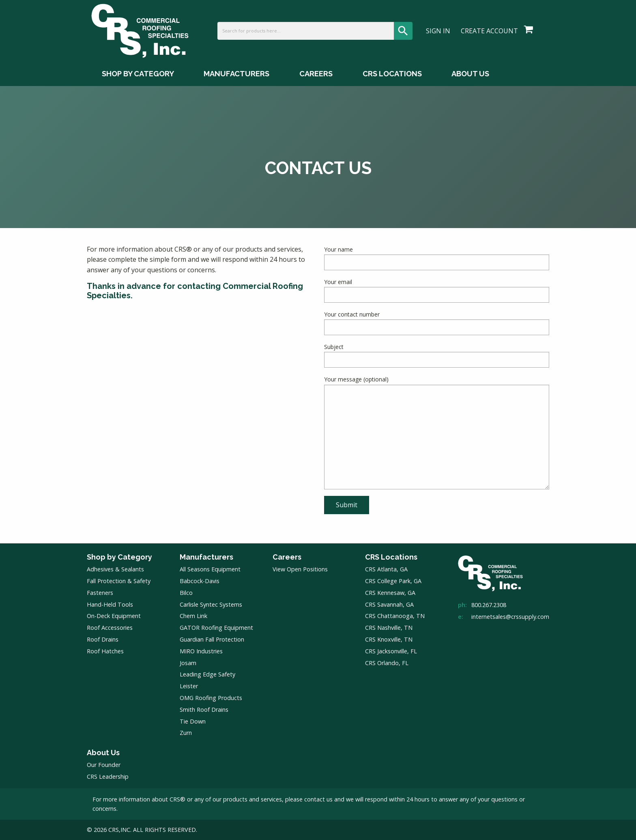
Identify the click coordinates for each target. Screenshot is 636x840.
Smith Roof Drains (204, 710)
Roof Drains (103, 639)
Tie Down (193, 721)
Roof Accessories (110, 628)
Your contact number (437, 323)
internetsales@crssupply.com (510, 617)
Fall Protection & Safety (119, 581)
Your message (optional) (437, 432)
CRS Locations (391, 557)
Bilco (186, 593)
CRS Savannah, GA (389, 604)
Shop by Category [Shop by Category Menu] (138, 74)
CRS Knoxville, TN (389, 639)
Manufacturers (206, 557)
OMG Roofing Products (211, 698)
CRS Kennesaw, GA (390, 593)
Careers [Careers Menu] (316, 74)
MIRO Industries (201, 651)
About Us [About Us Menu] (470, 74)
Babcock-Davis (200, 581)
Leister (189, 686)
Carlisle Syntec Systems (211, 604)
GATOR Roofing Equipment (216, 628)
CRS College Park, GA (393, 581)
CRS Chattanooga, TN (395, 616)
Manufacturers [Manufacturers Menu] (236, 74)
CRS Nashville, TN (389, 628)
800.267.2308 (489, 605)
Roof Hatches (105, 651)
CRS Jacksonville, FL (391, 651)
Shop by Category (119, 557)
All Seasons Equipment (210, 569)
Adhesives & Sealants (115, 569)
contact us (318, 799)
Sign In (438, 31)
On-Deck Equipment (114, 616)
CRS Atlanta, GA (386, 569)
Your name (437, 258)
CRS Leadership (108, 776)
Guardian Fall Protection (212, 639)
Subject (437, 355)
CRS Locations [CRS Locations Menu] (392, 74)
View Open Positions (300, 569)
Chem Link (193, 616)
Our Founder (104, 765)
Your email (437, 290)
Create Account (489, 31)
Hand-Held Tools (110, 604)
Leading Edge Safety (207, 674)
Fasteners (100, 593)
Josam (188, 663)
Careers (287, 557)
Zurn (186, 733)
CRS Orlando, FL (387, 663)
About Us (103, 753)
